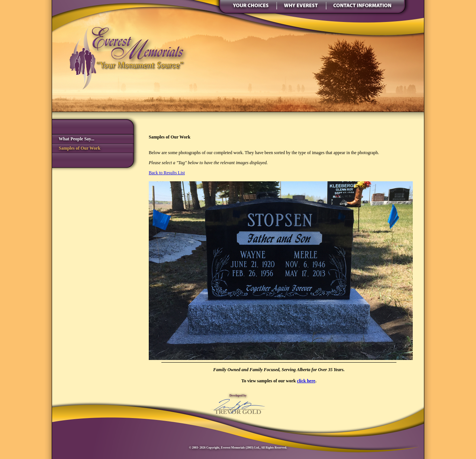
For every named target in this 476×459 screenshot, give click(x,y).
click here (306, 381)
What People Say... (73, 139)
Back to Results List (167, 173)
